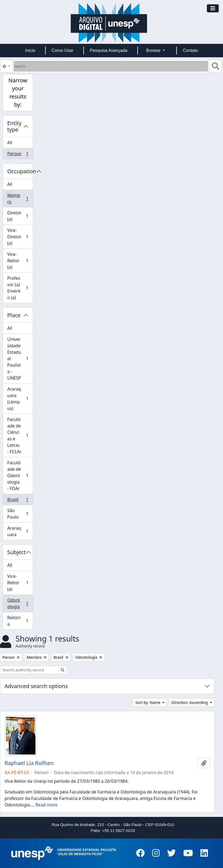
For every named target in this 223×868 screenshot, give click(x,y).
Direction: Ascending (190, 702)
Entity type (14, 126)
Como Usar (62, 50)
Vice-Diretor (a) (18, 237)
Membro (18, 199)
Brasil (18, 501)
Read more (46, 805)
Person (18, 155)
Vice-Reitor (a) (18, 261)
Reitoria (18, 621)
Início (30, 50)
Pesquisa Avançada (109, 50)
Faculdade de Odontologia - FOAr (18, 476)
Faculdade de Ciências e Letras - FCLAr (18, 435)
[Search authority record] (29, 670)
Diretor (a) (18, 216)
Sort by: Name (148, 702)
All (10, 143)
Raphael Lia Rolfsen (29, 763)
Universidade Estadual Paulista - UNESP (18, 359)
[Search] (111, 66)
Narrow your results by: (18, 92)
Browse (154, 50)
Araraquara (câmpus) (18, 399)
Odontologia (18, 603)
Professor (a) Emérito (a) (18, 288)
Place (14, 315)
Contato (190, 50)
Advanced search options (36, 686)
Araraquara (18, 531)
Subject (17, 552)
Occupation (20, 171)
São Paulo (18, 514)
